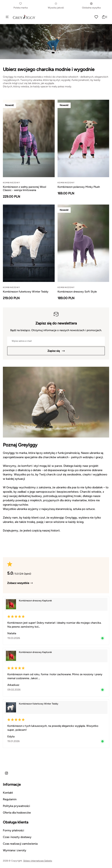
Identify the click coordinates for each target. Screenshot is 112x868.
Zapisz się (56, 351)
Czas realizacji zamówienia (20, 844)
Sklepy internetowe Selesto (38, 861)
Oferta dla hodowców (17, 813)
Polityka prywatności (16, 806)
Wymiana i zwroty (15, 850)
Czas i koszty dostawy (17, 837)
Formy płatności (13, 830)
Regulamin (10, 799)
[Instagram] (6, 773)
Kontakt (8, 793)
